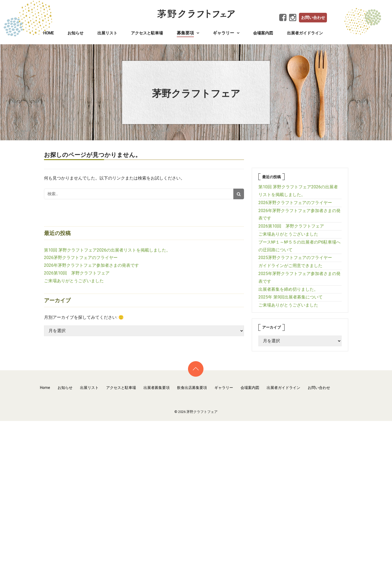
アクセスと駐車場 (147, 33)
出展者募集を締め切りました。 (288, 289)
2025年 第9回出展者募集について (291, 297)
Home (49, 33)
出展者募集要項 (157, 388)
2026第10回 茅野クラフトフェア (77, 273)
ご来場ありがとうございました (74, 281)
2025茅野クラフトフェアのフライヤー (295, 258)
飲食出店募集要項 (192, 388)
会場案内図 (263, 33)
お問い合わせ (313, 18)
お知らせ (75, 33)
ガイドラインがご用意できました (290, 266)
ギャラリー (224, 388)
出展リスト (107, 33)
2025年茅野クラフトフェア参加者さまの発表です (299, 277)
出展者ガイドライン (305, 33)
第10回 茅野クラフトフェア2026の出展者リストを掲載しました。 (107, 250)
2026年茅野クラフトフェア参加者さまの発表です (91, 265)
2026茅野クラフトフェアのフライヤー (81, 258)
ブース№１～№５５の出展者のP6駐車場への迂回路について (299, 246)
